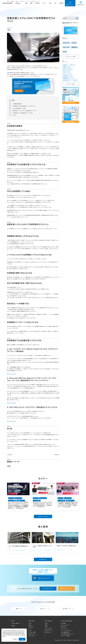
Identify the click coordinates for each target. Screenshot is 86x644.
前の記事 (10, 455)
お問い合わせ (81, 5)
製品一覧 (64, 627)
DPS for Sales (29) (68, 69)
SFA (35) (73, 65)
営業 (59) (66, 65)
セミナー (44, 3)
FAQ (55, 3)
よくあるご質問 (32, 632)
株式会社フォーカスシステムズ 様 (64, 550)
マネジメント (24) (67, 74)
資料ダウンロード (70, 5)
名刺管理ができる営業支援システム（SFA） (23, 113)
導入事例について (67, 609)
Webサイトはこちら (12, 374)
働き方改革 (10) (67, 80)
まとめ (15, 115)
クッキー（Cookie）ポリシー (67, 630)
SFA (9, 30)
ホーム (13, 621)
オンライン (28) (67, 71)
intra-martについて (67, 621)
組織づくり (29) (67, 67)
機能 (31, 3)
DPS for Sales (43, 446)
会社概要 (64, 623)
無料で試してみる (68, 589)
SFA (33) (74, 43)
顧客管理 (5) (75, 47)
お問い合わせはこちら (44, 578)
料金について (43, 609)
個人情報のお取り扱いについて (68, 634)
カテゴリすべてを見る (71, 56)
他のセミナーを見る (43, 516)
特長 (26, 3)
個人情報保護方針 (66, 632)
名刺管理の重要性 (17, 104)
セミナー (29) (66, 47)
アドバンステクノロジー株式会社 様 (17, 550)
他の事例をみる (43, 559)
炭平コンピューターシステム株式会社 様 (42, 550)
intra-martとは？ (65, 625)
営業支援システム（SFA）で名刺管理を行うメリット (25, 111)
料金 (50, 3)
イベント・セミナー (16, 623)
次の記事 (56, 455)
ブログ (13, 626)
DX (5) (65, 52)
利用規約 (61, 3)
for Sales (32, 621)
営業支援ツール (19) (68, 76)
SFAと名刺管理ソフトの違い (20, 108)
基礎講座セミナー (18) (68, 78)
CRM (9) (75, 80)
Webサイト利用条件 (66, 636)
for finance (49, 621)
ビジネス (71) (66, 43)
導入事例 (37, 3)
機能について (19, 609)
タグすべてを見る (71, 84)
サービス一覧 (64, 629)
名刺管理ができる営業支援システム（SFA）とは (24, 106)
